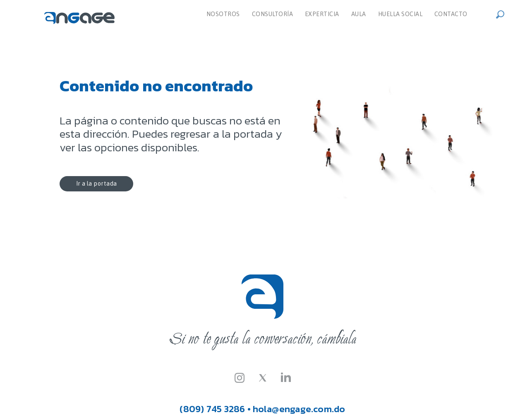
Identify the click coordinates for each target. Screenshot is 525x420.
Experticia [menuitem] (322, 14)
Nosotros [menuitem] (223, 14)
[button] (503, 14)
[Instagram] (240, 377)
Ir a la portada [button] (95, 184)
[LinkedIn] (286, 377)
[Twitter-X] (263, 377)
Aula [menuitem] (359, 14)
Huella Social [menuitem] (400, 14)
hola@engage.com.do (299, 409)
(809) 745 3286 (212, 409)
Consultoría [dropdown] (273, 14)
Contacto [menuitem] (451, 14)
